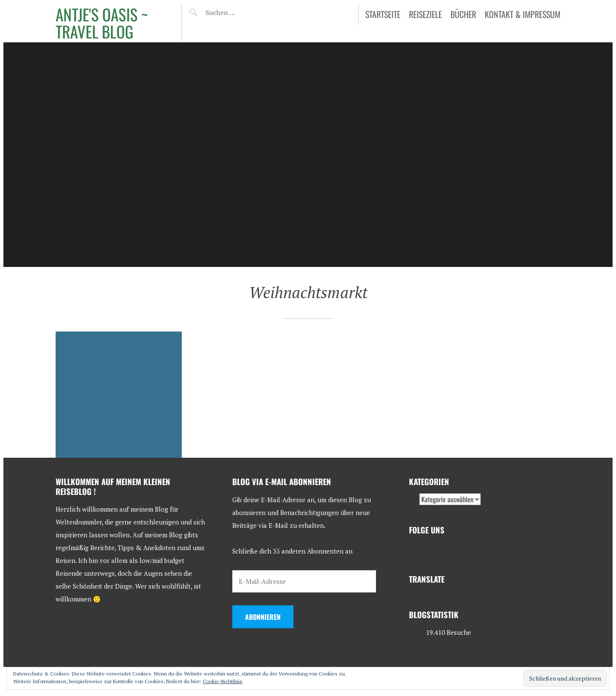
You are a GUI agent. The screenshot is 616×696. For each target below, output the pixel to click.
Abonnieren (263, 617)
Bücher (463, 14)
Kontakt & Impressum (523, 14)
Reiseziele (425, 14)
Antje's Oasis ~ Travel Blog (102, 23)
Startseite (383, 14)
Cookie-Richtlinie (223, 681)
